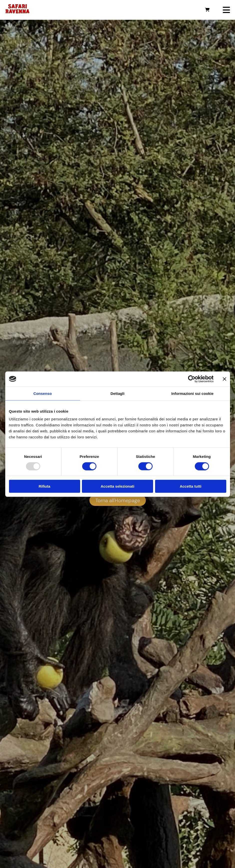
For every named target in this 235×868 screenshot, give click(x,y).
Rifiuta (45, 486)
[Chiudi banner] (225, 379)
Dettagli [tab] (118, 393)
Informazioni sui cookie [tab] (192, 393)
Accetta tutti (191, 486)
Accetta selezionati (117, 486)
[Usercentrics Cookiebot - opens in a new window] (192, 379)
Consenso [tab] (43, 393)
